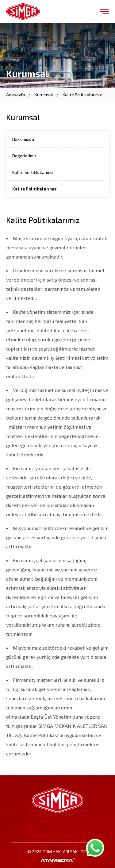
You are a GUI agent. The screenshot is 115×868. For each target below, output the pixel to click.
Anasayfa (16, 95)
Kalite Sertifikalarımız (33, 172)
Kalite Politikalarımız (82, 95)
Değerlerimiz (24, 156)
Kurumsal (44, 95)
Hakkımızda (23, 139)
